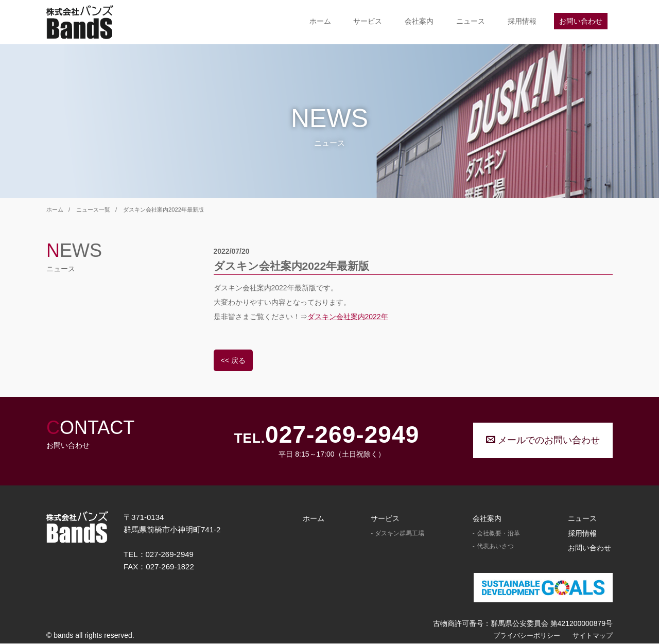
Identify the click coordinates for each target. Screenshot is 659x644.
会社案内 (419, 21)
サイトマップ (593, 636)
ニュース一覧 (93, 210)
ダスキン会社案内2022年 (348, 317)
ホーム (320, 21)
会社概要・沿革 (498, 533)
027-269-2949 (342, 435)
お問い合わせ (581, 21)
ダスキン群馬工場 (400, 533)
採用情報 (522, 21)
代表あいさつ (495, 547)
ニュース (471, 21)
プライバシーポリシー (527, 636)
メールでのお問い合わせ (543, 440)
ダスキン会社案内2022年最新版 (163, 210)
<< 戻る (233, 360)
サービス (368, 21)
